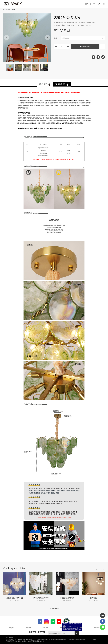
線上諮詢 (80, 628)
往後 (103, 569)
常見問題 (63, 628)
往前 (97, 569)
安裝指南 (45, 628)
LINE (98, 57)
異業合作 (97, 628)
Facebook (93, 57)
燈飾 (9, 10)
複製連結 (103, 57)
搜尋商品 (94, 4)
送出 (77, 634)
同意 (95, 639)
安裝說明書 (60, 84)
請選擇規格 (83, 38)
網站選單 (104, 4)
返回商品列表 (55, 608)
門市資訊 (11, 628)
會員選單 (90, 4)
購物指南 (28, 628)
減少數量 (56, 46)
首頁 (4, 10)
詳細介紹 (43, 84)
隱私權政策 (40, 641)
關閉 (101, 639)
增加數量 (68, 46)
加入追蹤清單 (103, 46)
